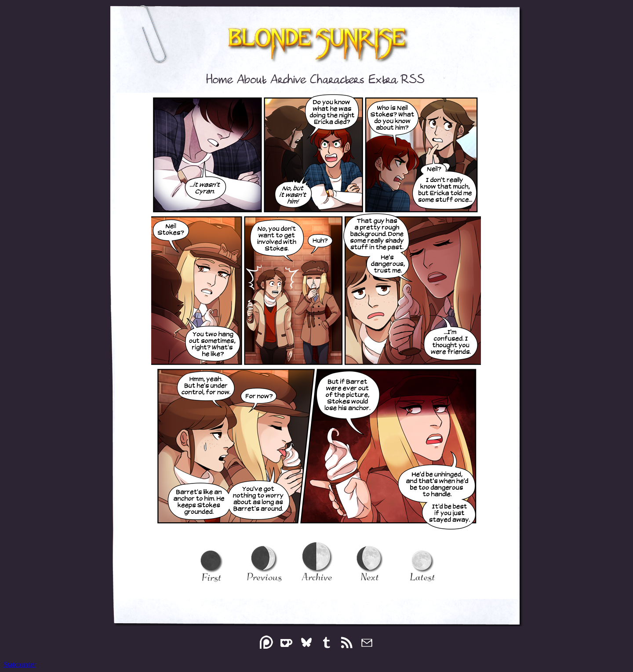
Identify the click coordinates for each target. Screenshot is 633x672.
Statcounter (20, 664)
